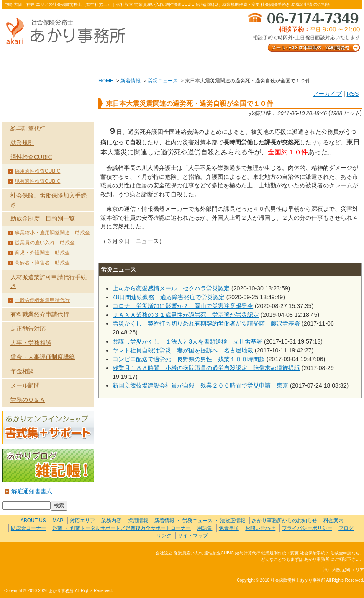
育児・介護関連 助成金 (42, 253)
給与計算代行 (28, 128)
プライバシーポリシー (307, 528)
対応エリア (82, 521)
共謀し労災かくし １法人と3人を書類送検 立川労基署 (187, 341)
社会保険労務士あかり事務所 (39, 558)
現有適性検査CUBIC (37, 181)
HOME (106, 81)
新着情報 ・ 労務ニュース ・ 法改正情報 (200, 521)
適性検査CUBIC (31, 157)
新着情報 (131, 81)
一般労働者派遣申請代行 (42, 300)
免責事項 (229, 528)
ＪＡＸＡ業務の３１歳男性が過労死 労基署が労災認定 (186, 315)
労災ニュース (163, 81)
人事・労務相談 (31, 343)
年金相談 (22, 371)
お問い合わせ (254, 63)
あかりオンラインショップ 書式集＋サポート (48, 428)
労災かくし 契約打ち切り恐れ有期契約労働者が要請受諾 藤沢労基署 (206, 323)
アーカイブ (327, 94)
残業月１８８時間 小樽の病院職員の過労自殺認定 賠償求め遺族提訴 (206, 368)
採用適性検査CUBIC (37, 171)
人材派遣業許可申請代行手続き (49, 281)
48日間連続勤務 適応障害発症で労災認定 (169, 297)
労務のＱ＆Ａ (28, 400)
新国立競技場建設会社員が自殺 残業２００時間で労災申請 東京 (200, 385)
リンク (164, 536)
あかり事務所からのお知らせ (285, 521)
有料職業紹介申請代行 (40, 314)
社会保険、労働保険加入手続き (49, 200)
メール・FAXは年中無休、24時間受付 (303, 32)
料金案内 (326, 63)
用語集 (205, 528)
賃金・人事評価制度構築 (43, 357)
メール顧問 (25, 385)
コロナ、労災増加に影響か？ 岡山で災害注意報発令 (183, 306)
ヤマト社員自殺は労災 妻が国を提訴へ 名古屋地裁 (183, 350)
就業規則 (22, 143)
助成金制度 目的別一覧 (43, 218)
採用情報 (138, 521)
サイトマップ (193, 536)
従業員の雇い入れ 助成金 (45, 243)
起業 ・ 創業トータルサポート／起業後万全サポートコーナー (122, 528)
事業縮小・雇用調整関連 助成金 (52, 233)
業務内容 (110, 63)
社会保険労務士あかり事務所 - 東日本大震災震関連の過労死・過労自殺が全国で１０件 (69, 32)
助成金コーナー (28, 528)
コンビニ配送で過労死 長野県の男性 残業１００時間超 (189, 359)
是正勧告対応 (28, 329)
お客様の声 (182, 63)
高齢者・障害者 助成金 (42, 263)
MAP (58, 521)
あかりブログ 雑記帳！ (48, 465)
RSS (352, 94)
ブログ (346, 528)
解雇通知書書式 (32, 491)
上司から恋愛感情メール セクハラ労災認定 (171, 288)
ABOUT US (38, 63)
